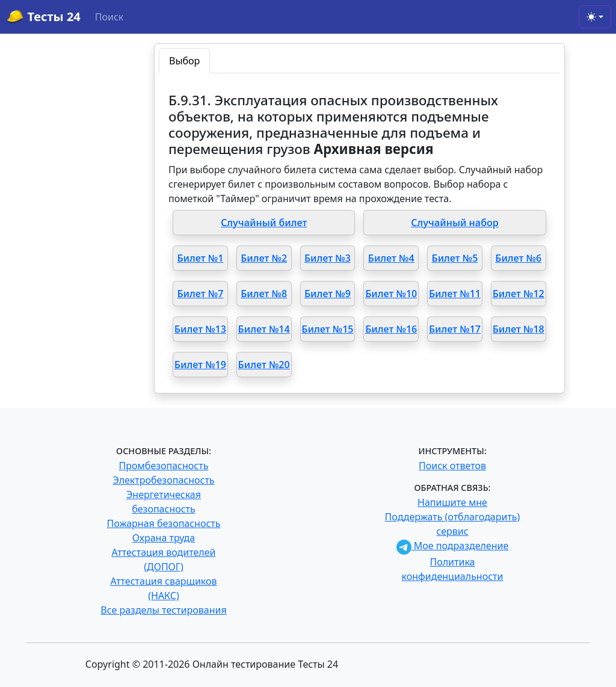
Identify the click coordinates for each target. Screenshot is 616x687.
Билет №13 (200, 329)
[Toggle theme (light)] (595, 17)
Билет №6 (518, 258)
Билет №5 (454, 258)
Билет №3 (328, 258)
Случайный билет (264, 223)
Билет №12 (519, 294)
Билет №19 (200, 365)
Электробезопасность (163, 480)
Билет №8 (264, 294)
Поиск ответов (452, 466)
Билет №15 (327, 329)
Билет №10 (391, 294)
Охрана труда (164, 538)
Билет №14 (264, 329)
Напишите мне (452, 502)
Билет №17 (455, 329)
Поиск (109, 17)
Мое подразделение (453, 546)
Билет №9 (328, 294)
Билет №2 (264, 258)
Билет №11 (455, 294)
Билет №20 (264, 365)
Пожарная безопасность (163, 523)
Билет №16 (391, 329)
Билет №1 (200, 258)
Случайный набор (455, 223)
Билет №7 (200, 294)
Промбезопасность (164, 466)
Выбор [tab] (184, 61)
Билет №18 (519, 329)
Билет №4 (391, 258)
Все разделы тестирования (163, 610)
